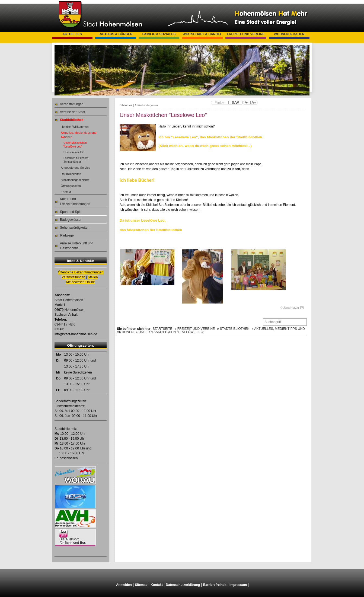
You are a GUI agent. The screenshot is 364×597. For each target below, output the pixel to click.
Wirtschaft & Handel (202, 34)
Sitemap (141, 585)
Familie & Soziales (159, 34)
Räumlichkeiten (71, 174)
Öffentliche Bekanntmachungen (80, 272)
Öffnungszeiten (71, 186)
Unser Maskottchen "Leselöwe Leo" (75, 145)
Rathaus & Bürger (115, 34)
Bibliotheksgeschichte (75, 180)
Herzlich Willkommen (75, 127)
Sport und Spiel (71, 212)
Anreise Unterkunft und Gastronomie (77, 246)
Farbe (220, 103)
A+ (254, 103)
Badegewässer (71, 220)
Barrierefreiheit (215, 585)
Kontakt (66, 192)
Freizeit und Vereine (246, 34)
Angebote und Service (75, 168)
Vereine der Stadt (73, 112)
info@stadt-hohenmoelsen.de (76, 334)
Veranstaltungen (72, 104)
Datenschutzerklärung (183, 585)
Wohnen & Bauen (289, 34)
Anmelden (124, 585)
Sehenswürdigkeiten (75, 228)
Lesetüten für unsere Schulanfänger (76, 160)
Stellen (93, 277)
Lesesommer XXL (74, 152)
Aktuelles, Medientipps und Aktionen (79, 135)
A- (247, 103)
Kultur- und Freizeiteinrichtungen (75, 202)
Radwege (67, 235)
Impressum (238, 585)
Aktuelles (72, 34)
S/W (235, 103)
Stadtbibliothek (72, 120)
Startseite (162, 329)
